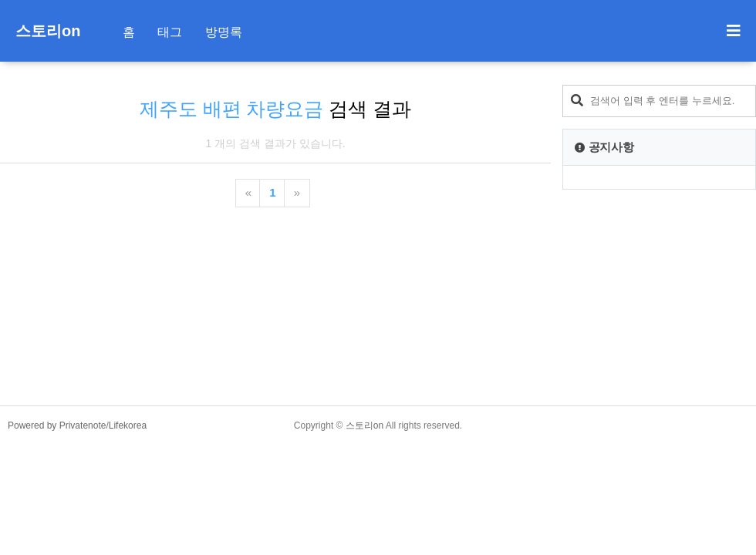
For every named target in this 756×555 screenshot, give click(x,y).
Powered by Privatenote (57, 425)
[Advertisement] (659, 298)
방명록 (224, 32)
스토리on (48, 31)
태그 (170, 32)
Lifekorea (128, 425)
